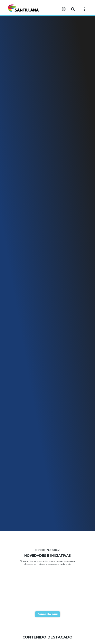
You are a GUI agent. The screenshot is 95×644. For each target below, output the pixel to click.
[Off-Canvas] (85, 9)
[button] (73, 9)
